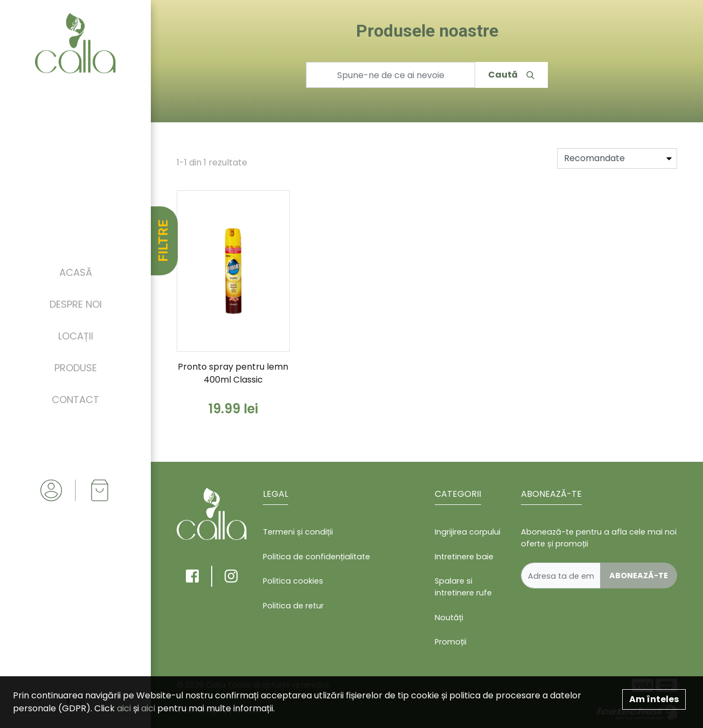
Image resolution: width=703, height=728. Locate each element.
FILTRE (163, 241)
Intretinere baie (464, 557)
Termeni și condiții (298, 532)
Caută (511, 75)
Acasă (76, 272)
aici (124, 708)
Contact (75, 400)
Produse (76, 368)
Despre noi (76, 304)
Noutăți (449, 618)
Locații (76, 336)
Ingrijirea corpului (468, 532)
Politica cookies (293, 581)
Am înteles (654, 699)
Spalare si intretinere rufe (463, 587)
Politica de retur (293, 606)
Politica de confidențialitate (316, 557)
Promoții (451, 642)
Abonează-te (639, 576)
